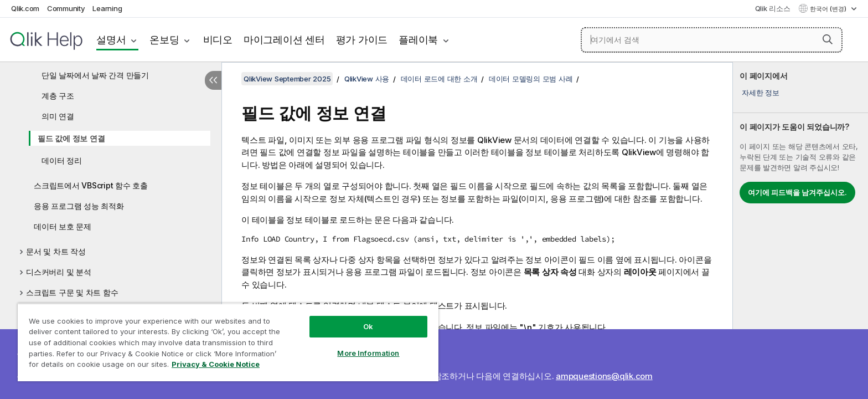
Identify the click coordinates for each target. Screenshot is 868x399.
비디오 (218, 40)
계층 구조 (58, 96)
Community (66, 8)
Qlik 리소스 (773, 8)
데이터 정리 (62, 160)
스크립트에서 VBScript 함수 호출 (91, 185)
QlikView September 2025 (287, 79)
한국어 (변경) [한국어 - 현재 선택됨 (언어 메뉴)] (829, 9)
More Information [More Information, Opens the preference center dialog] (368, 353)
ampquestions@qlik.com (604, 376)
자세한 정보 (761, 93)
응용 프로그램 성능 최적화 (79, 206)
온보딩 (164, 40)
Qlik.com (25, 8)
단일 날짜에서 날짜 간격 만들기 (95, 75)
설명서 (111, 40)
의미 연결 (58, 116)
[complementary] (800, 231)
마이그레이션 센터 (284, 40)
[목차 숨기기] (213, 80)
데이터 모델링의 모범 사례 (531, 79)
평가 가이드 (362, 40)
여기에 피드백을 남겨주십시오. (797, 192)
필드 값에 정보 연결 (71, 138)
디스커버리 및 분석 (59, 272)
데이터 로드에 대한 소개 (439, 79)
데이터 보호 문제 (63, 226)
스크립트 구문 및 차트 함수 (72, 292)
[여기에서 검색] (712, 40)
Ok (368, 326)
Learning (107, 8)
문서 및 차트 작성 (56, 251)
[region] (228, 342)
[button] (828, 39)
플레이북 (418, 40)
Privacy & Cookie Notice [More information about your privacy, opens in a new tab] (216, 364)
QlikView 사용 (367, 79)
